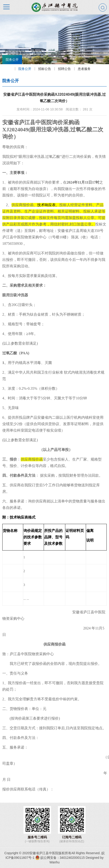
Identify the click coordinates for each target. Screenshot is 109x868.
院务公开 (24, 69)
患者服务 (83, 69)
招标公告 (43, 69)
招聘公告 (63, 69)
